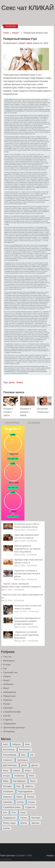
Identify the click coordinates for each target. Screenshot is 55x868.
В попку (7, 665)
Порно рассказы (8, 855)
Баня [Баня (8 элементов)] (27, 744)
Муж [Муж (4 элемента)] (18, 786)
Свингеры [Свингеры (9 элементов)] (8, 802)
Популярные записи (12, 424)
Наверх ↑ (51, 855)
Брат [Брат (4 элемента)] (23, 755)
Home (6, 33)
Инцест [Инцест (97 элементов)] (28, 771)
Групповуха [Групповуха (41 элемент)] (22, 760)
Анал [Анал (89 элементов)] (5, 744)
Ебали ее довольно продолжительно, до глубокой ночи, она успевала (27, 549)
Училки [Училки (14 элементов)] (23, 818)
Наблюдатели (10, 692)
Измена (7, 676)
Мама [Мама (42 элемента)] (6, 781)
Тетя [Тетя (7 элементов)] (14, 812)
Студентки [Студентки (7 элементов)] (30, 807)
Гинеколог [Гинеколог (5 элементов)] (8, 760)
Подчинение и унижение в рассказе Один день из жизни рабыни (27, 574)
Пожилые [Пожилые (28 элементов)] (7, 797)
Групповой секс (11, 672)
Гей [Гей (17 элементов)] (32, 755)
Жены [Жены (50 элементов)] (6, 771)
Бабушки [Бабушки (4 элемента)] (17, 744)
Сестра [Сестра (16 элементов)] (20, 802)
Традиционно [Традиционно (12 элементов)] (9, 818)
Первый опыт (10, 696)
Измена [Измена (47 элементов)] (17, 771)
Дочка (12, 382)
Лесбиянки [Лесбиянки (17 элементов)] (19, 776)
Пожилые (8, 700)
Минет (6, 688)
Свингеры (8, 708)
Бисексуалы (9, 661)
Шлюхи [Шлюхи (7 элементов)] (24, 823)
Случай (7, 716)
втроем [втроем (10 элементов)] (6, 828)
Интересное (9, 731)
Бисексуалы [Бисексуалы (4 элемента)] (25, 750)
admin (29, 43)
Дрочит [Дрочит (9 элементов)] (35, 765)
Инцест (16, 33)
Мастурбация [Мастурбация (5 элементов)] (19, 781)
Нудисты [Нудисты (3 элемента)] (29, 786)
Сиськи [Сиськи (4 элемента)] (31, 802)
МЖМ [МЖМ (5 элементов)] (31, 776)
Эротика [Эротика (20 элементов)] (35, 823)
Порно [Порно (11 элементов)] (19, 797)
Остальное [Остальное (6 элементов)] (8, 791)
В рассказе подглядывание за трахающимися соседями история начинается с (27, 621)
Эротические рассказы (14, 728)
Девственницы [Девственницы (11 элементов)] (10, 765)
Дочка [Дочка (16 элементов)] (24, 765)
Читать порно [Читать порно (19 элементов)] (9, 823)
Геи (5, 668)
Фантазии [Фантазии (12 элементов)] (36, 818)
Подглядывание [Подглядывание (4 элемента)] (25, 791)
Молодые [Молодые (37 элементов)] (7, 786)
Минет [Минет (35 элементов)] (33, 781)
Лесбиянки (8, 684)
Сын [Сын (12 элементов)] (5, 812)
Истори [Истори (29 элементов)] (6, 776)
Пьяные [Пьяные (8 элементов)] (31, 797)
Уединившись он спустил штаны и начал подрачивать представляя (27, 635)
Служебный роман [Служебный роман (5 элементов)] (12, 807)
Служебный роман (12, 712)
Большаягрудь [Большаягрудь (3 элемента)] (10, 755)
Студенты (8, 720)
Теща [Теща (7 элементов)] (23, 812)
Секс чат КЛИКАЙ (28, 8)
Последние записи (34, 424)
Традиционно (10, 724)
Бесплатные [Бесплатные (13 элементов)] (9, 750)
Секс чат (7, 657)
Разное (7, 704)
